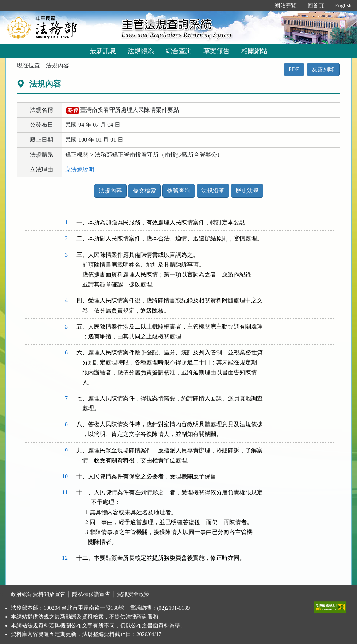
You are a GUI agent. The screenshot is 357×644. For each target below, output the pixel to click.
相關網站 (254, 51)
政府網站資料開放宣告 (38, 594)
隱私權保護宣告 (91, 594)
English (343, 5)
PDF (294, 69)
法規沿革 (213, 191)
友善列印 (323, 69)
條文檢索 (144, 191)
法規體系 (141, 51)
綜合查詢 (179, 51)
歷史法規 (247, 191)
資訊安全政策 (133, 594)
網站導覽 (286, 5)
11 (65, 492)
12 (65, 558)
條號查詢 (179, 191)
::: (262, 5)
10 (65, 476)
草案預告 (217, 51)
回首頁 (316, 5)
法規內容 (110, 191)
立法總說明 (80, 170)
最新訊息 (103, 51)
